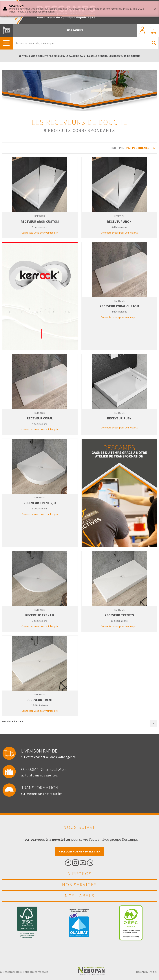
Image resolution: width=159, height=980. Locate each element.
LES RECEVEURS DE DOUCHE (124, 56)
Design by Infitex (147, 972)
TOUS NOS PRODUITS (36, 56)
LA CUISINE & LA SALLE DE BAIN (68, 56)
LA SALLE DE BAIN (97, 56)
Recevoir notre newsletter (80, 851)
